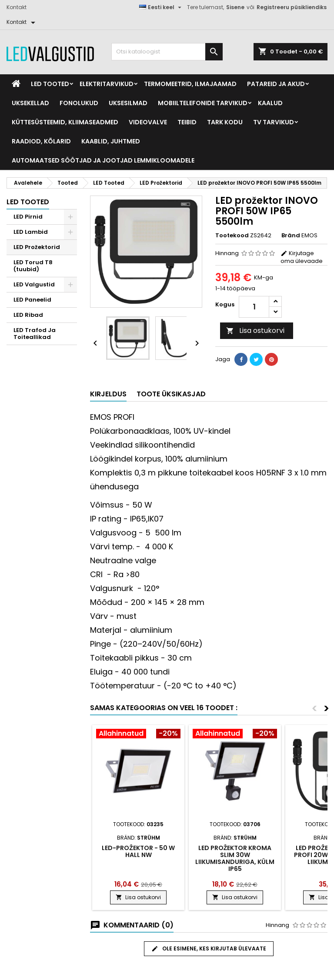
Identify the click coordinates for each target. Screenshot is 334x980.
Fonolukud (79, 103)
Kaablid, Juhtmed (111, 141)
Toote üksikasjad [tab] (171, 394)
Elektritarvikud (107, 84)
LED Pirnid (28, 217)
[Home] (16, 84)
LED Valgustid (34, 284)
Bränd (291, 236)
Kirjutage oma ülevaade (302, 257)
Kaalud (270, 103)
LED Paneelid (32, 300)
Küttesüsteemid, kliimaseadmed (65, 122)
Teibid (187, 122)
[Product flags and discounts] (138, 734)
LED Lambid (31, 232)
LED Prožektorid (37, 247)
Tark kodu (225, 122)
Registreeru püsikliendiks (292, 7)
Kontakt (17, 7)
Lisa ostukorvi (255, 331)
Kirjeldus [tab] (108, 394)
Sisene (235, 7)
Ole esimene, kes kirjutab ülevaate (209, 949)
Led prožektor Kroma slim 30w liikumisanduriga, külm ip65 (235, 858)
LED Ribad (28, 315)
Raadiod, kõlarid (41, 141)
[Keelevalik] (161, 7)
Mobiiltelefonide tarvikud (203, 103)
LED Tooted (50, 84)
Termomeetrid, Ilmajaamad (190, 84)
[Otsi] (167, 52)
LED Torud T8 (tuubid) (33, 266)
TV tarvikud (274, 122)
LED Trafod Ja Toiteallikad (35, 334)
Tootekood (232, 236)
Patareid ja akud (276, 84)
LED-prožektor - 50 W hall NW (138, 851)
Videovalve (148, 122)
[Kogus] (254, 307)
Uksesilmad (128, 103)
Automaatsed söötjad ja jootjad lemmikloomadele (103, 160)
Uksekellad (30, 103)
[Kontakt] (22, 22)
